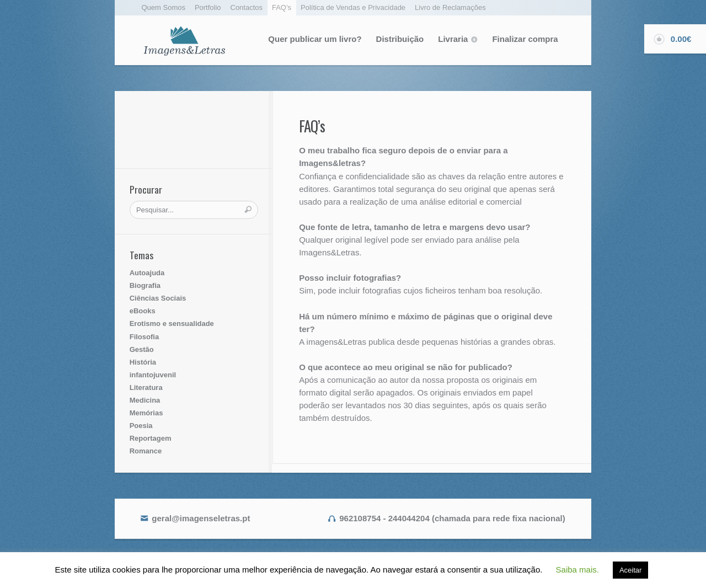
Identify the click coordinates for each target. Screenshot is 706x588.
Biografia (145, 285)
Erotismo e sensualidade (172, 324)
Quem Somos (164, 7)
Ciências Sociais (158, 298)
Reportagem (151, 438)
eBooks (143, 311)
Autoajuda (147, 273)
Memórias (146, 413)
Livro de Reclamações (450, 7)
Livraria (453, 39)
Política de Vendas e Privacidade (353, 7)
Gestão (142, 349)
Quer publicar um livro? (315, 39)
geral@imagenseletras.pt (201, 518)
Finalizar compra (525, 39)
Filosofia (144, 337)
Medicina (145, 400)
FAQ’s (282, 7)
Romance (146, 451)
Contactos (247, 7)
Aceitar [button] (630, 570)
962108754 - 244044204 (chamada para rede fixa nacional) (452, 518)
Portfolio (208, 7)
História (143, 362)
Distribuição (400, 39)
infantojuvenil (153, 375)
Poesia (141, 426)
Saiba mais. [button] (577, 570)
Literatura (146, 387)
